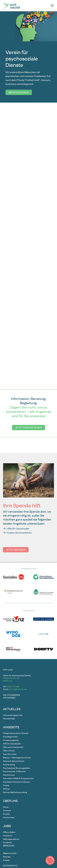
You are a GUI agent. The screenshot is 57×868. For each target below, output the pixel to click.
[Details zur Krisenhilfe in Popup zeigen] (50, 861)
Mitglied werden (10, 853)
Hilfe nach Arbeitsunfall (13, 747)
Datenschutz (10, 866)
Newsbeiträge (9, 718)
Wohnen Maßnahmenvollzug (15, 792)
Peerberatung (9, 765)
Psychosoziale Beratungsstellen (17, 768)
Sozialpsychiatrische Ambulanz (16, 782)
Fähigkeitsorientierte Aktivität (16, 733)
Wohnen (7, 789)
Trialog (6, 785)
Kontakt (6, 814)
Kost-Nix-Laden (10, 754)
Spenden (7, 857)
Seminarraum (9, 775)
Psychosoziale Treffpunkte (14, 771)
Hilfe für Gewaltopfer (12, 744)
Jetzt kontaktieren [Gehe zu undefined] (29, 427)
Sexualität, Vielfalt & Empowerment (18, 778)
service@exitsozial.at (18, 689)
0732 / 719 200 (13, 686)
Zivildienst (7, 842)
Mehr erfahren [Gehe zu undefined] (18, 92)
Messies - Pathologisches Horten (17, 758)
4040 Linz (7, 681)
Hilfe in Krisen (9, 751)
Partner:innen (9, 817)
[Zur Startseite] (11, 6)
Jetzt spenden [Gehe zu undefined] (16, 550)
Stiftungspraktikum (11, 839)
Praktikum (8, 836)
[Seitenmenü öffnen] (52, 6)
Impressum (9, 846)
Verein (6, 807)
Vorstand (7, 810)
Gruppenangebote (11, 740)
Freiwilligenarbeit (10, 737)
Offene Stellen (9, 832)
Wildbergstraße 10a (11, 678)
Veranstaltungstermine (13, 715)
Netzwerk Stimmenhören (14, 761)
